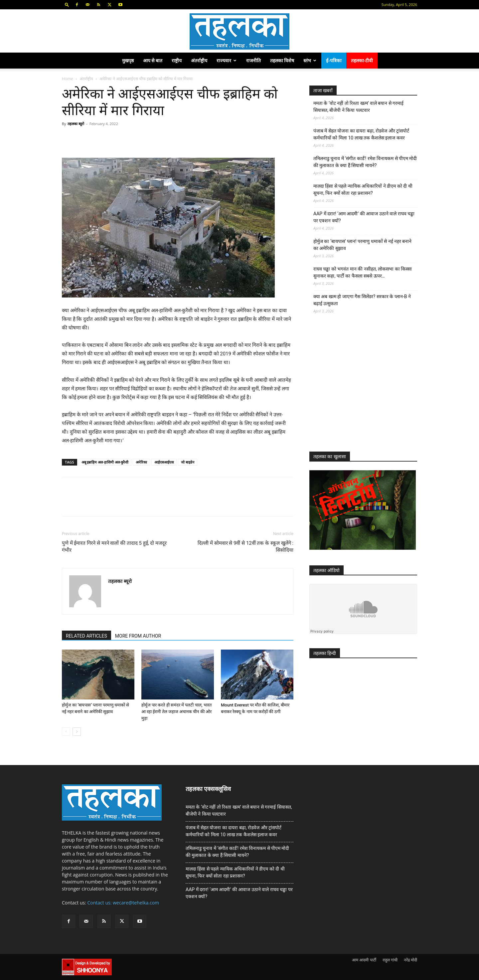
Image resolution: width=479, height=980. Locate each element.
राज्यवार (227, 60)
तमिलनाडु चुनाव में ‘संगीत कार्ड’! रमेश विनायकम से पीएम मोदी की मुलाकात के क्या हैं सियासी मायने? (365, 162)
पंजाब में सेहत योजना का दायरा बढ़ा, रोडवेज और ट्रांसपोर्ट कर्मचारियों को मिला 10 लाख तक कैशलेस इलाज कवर (361, 134)
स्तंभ (310, 60)
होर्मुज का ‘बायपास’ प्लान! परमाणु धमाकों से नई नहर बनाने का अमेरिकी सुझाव (362, 245)
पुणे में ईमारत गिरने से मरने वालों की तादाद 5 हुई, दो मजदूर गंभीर (114, 547)
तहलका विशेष (282, 60)
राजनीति (253, 60)
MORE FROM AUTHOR (138, 636)
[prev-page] (66, 732)
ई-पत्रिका (334, 60)
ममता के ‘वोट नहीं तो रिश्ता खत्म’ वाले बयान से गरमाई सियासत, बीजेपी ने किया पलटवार (358, 107)
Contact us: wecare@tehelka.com (123, 903)
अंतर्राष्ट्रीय (199, 60)
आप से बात (153, 60)
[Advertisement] (359, 389)
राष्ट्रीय (177, 60)
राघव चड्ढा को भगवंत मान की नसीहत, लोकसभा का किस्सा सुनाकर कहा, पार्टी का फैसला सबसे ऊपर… (363, 272)
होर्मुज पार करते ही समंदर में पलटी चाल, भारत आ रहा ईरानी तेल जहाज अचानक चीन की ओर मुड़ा (176, 712)
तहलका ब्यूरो (76, 124)
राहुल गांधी (390, 960)
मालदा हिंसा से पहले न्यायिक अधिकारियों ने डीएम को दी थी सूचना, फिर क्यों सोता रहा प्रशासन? (363, 190)
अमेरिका (141, 462)
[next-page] (77, 732)
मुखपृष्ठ (128, 60)
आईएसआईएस (164, 462)
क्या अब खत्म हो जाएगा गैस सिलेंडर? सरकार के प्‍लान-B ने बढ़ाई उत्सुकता (362, 300)
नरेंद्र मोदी (410, 960)
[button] (67, 4)
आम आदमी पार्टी (364, 960)
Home (68, 79)
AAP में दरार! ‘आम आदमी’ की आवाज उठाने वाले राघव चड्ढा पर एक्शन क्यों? (364, 217)
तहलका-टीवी (362, 60)
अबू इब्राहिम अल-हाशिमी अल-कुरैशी (105, 462)
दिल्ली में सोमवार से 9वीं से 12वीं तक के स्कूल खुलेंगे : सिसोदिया (245, 547)
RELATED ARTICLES (86, 636)
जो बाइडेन (188, 462)
